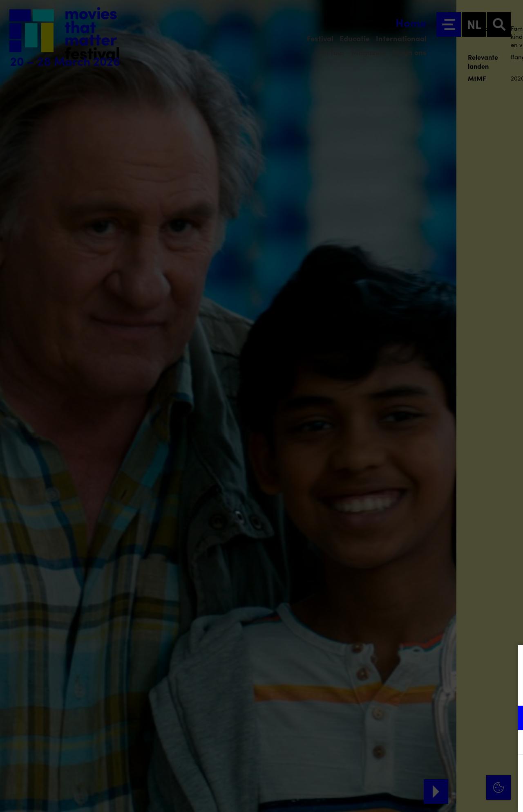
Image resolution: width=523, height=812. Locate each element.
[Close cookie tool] (510, 659)
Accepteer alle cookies (454, 773)
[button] (445, 718)
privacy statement (421, 691)
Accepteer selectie (454, 797)
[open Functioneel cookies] (510, 719)
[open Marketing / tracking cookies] (510, 743)
